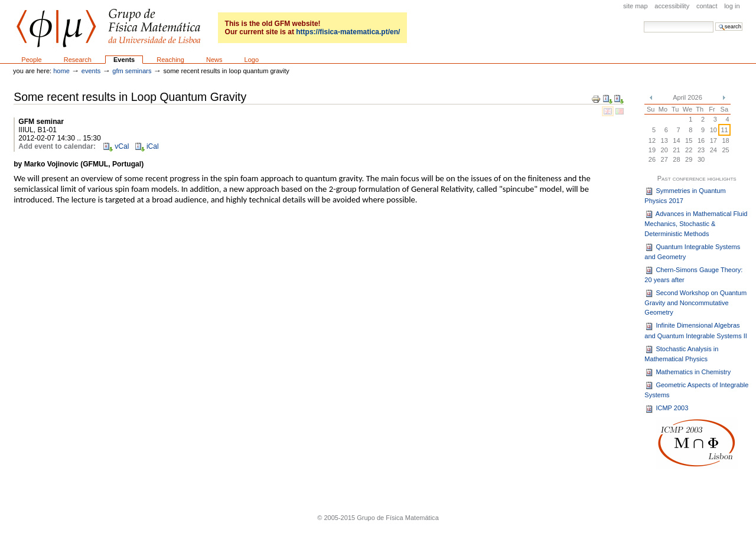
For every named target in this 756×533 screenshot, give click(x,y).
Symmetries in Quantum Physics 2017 (685, 195)
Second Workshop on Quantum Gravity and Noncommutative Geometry (695, 303)
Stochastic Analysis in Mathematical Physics (681, 354)
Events (124, 60)
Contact (707, 6)
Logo (252, 60)
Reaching (170, 60)
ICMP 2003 (666, 409)
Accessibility (672, 6)
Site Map (636, 6)
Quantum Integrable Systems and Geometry (692, 251)
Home (61, 71)
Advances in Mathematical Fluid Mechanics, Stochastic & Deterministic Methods (696, 223)
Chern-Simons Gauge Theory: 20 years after (693, 274)
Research (78, 60)
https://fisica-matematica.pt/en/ (348, 32)
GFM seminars (132, 71)
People (31, 60)
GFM (108, 28)
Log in (732, 6)
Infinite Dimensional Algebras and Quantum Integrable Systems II (696, 331)
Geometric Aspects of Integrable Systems (696, 390)
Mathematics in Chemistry (687, 372)
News (214, 60)
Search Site (643, 21)
